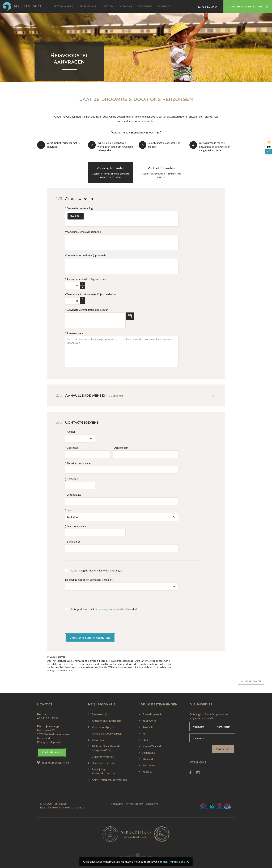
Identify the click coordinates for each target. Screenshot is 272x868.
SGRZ (204, 806)
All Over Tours (22, 6)
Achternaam (120, 448)
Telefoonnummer (76, 526)
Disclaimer (152, 804)
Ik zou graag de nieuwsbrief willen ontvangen (97, 570)
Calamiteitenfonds (212, 806)
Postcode (71, 479)
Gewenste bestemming (79, 208)
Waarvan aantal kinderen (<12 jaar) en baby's (91, 294)
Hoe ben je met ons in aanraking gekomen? (89, 580)
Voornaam (72, 448)
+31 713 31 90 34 (207, 7)
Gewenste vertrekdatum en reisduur (86, 310)
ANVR (227, 806)
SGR (220, 806)
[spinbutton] (73, 285)
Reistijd (107, 7)
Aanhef (70, 432)
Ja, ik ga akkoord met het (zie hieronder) (104, 609)
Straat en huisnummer (78, 463)
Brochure (145, 7)
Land (69, 510)
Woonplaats (73, 495)
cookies (163, 862)
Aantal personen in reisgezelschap (86, 279)
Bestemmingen (63, 7)
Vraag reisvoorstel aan (248, 7)
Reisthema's (88, 7)
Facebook (190, 772)
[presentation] (91, 623)
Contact (164, 7)
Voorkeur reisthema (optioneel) (83, 232)
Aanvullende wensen (136, 395)
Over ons (125, 7)
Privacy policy (134, 804)
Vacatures (117, 804)
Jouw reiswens (74, 333)
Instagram (198, 772)
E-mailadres (73, 542)
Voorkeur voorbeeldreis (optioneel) (85, 255)
